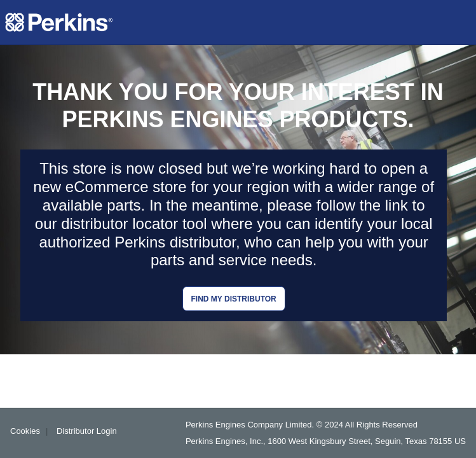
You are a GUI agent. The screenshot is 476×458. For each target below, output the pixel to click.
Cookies (25, 431)
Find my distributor (234, 299)
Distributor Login (87, 431)
